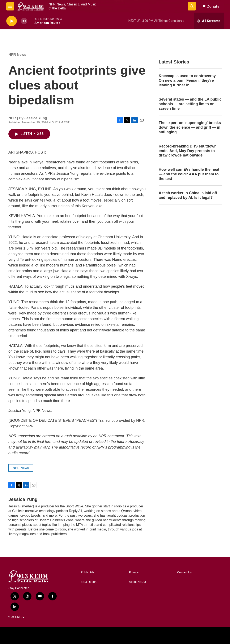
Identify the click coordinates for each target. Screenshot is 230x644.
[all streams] (209, 21)
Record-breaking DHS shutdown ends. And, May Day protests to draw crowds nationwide (188, 151)
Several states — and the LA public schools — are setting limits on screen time (190, 104)
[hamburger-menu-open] (10, 6)
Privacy (134, 572)
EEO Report (89, 582)
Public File (88, 572)
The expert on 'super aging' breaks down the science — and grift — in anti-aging (190, 127)
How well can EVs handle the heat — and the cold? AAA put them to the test (189, 174)
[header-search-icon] (192, 6)
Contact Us (184, 572)
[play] (12, 21)
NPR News (17, 55)
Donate (213, 6)
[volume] (24, 21)
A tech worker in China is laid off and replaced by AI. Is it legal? (188, 195)
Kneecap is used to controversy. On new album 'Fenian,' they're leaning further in (188, 80)
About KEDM (138, 582)
